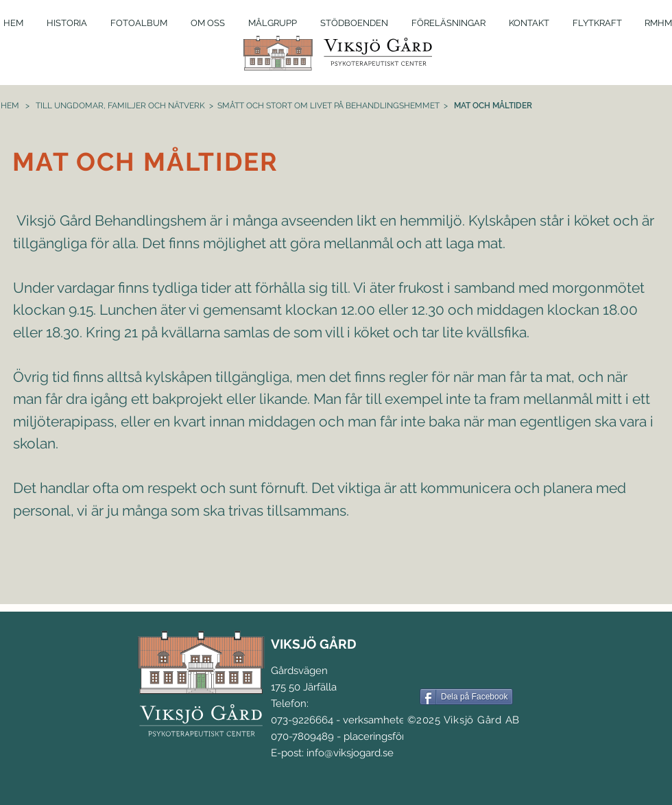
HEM (10, 106)
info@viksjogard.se (350, 753)
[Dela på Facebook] (466, 697)
